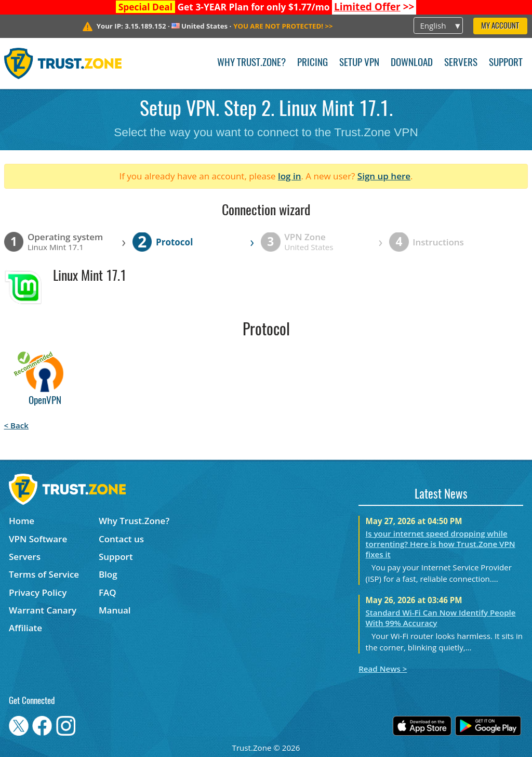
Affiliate (25, 628)
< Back (16, 425)
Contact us (121, 539)
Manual (115, 610)
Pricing (312, 63)
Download (412, 63)
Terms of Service (44, 574)
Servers (461, 63)
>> (374, 7)
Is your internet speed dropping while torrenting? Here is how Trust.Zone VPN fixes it (441, 544)
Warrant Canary (43, 610)
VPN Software (38, 539)
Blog (108, 574)
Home (22, 521)
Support (506, 63)
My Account (500, 26)
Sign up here (384, 176)
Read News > (383, 669)
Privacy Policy (38, 592)
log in (290, 176)
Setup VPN (359, 63)
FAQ (108, 592)
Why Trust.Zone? (251, 63)
